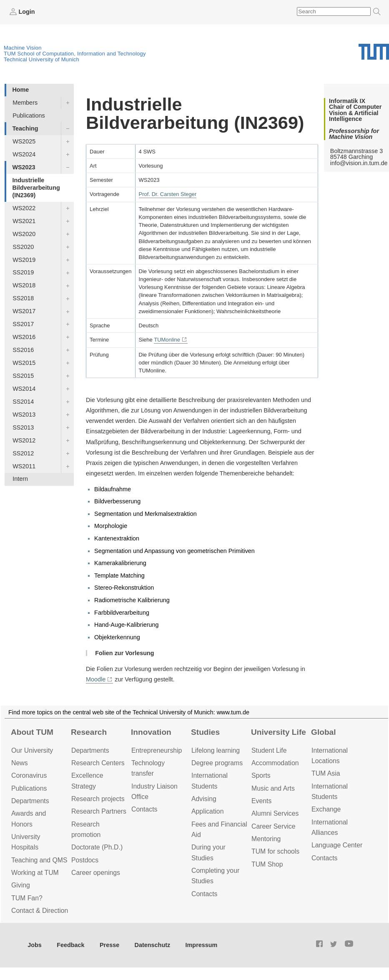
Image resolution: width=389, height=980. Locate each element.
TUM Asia (326, 773)
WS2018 (24, 285)
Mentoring (266, 839)
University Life (279, 732)
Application (207, 811)
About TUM (32, 732)
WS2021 (24, 221)
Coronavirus (29, 775)
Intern (20, 479)
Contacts (144, 809)
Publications (29, 116)
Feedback (70, 945)
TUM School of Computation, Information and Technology (75, 54)
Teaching (25, 128)
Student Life (269, 750)
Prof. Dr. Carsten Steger (168, 194)
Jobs (35, 945)
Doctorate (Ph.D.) (97, 847)
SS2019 (23, 272)
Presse (109, 945)
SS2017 (23, 324)
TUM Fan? (27, 898)
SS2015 (23, 376)
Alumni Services (275, 813)
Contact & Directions (41, 911)
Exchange (326, 809)
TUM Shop (267, 864)
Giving (21, 885)
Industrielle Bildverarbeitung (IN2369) (36, 188)
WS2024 (24, 154)
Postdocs (85, 860)
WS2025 (24, 141)
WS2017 (24, 311)
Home (20, 90)
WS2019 (24, 260)
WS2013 (24, 415)
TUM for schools (275, 851)
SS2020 (23, 247)
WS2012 (24, 440)
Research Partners (99, 811)
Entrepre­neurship (157, 750)
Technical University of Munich (41, 59)
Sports (261, 775)
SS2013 (23, 427)
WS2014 (24, 389)
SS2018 (23, 298)
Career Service (274, 826)
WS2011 (24, 466)
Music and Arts (273, 788)
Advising (204, 799)
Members (25, 103)
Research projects (98, 799)
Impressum (202, 945)
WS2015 (24, 363)
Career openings (96, 873)
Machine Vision (23, 48)
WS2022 (24, 208)
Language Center (337, 845)
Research (89, 732)
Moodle (96, 679)
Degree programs (217, 763)
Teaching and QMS (39, 860)
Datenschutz (153, 945)
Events (261, 801)
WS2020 (24, 234)
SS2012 (23, 453)
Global (324, 732)
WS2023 (24, 167)
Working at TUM (35, 873)
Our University (32, 750)
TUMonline (167, 340)
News (20, 763)
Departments (30, 801)
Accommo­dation (275, 763)
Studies (205, 732)
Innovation (151, 732)
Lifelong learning (216, 750)
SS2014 (23, 402)
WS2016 (24, 337)
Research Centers (98, 763)
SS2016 (23, 350)
